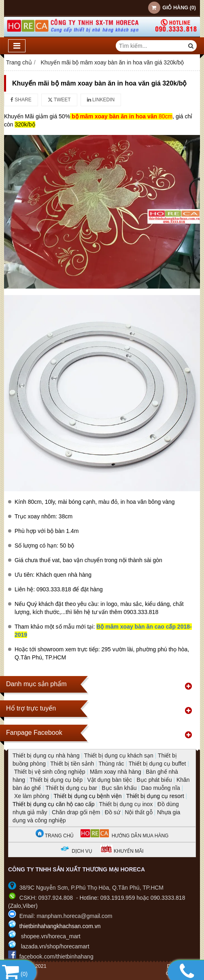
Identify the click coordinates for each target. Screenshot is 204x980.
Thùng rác (111, 764)
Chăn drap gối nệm (76, 812)
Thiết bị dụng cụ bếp (56, 780)
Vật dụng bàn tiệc (109, 780)
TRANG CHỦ (55, 836)
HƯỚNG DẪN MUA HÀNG (124, 836)
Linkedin (101, 100)
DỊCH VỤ (82, 851)
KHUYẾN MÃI (122, 851)
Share (21, 100)
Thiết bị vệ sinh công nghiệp (50, 772)
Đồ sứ (113, 812)
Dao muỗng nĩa (161, 788)
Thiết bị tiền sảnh (72, 764)
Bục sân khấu (119, 788)
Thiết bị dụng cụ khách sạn (119, 755)
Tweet (59, 100)
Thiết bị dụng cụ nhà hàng (46, 755)
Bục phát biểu (154, 780)
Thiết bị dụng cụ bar (71, 788)
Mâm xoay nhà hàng (116, 772)
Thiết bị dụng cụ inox (126, 804)
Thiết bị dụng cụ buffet (157, 764)
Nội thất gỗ (138, 812)
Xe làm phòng (32, 796)
